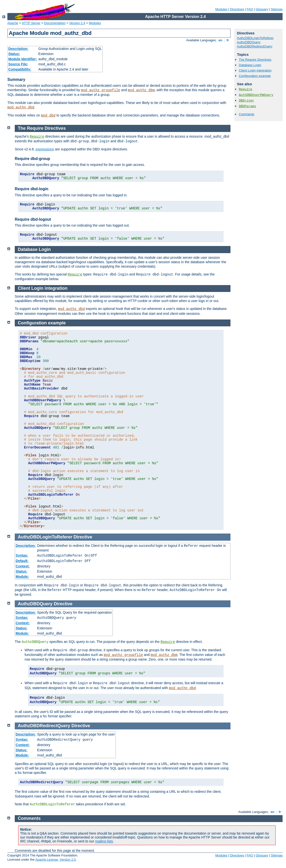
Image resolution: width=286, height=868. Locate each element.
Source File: (18, 64)
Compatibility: (20, 69)
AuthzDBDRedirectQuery (255, 46)
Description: (18, 49)
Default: (22, 561)
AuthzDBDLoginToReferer (255, 38)
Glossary (262, 9)
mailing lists (104, 841)
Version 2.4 (77, 23)
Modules (221, 9)
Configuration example (255, 76)
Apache (13, 23)
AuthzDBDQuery (249, 42)
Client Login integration (255, 70)
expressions (45, 149)
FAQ (250, 9)
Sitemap (277, 9)
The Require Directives (255, 60)
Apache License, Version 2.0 (55, 860)
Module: (22, 577)
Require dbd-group (32, 159)
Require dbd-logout (33, 219)
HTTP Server (31, 23)
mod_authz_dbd (71, 309)
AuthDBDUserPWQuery (256, 95)
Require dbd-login (32, 189)
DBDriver (246, 101)
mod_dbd (48, 116)
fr (228, 40)
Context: (23, 566)
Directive (83, 537)
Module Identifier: (23, 59)
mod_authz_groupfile (101, 90)
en (220, 40)
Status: (14, 54)
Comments (247, 114)
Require (246, 89)
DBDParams (247, 106)
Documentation (55, 23)
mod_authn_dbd (21, 107)
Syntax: (22, 555)
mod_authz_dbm (141, 90)
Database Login (250, 65)
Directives (237, 9)
